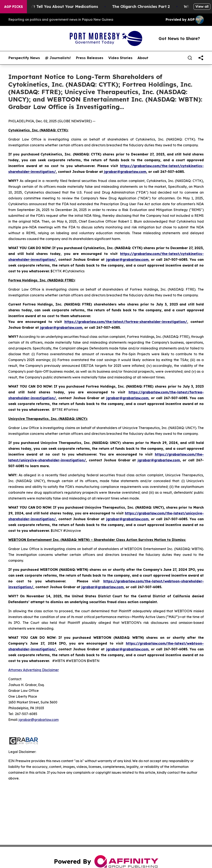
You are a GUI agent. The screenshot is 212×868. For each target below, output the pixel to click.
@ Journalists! (58, 58)
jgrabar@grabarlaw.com (39, 720)
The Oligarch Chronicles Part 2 (148, 7)
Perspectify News (24, 58)
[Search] (190, 58)
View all (202, 6)
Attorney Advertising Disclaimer (34, 670)
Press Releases (90, 58)
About (143, 58)
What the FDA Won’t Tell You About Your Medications (54, 7)
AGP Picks (13, 7)
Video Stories (120, 58)
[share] (201, 58)
